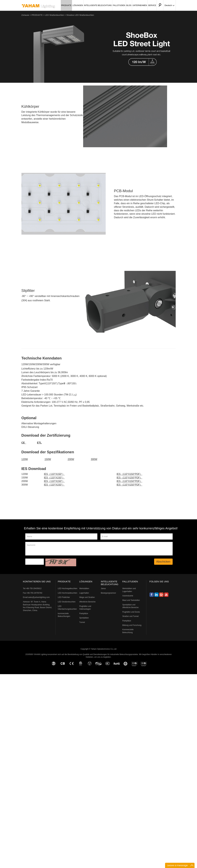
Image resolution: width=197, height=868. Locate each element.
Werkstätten (84, 588)
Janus (103, 588)
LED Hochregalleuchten (68, 588)
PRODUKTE (66, 5)
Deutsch (169, 5)
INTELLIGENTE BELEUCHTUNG (98, 5)
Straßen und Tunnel (130, 616)
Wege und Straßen (87, 597)
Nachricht (99, 549)
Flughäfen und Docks (131, 612)
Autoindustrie (128, 596)
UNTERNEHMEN (140, 5)
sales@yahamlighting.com (39, 597)
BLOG (129, 5)
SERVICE (152, 5)
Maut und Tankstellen (131, 600)
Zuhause (25, 15)
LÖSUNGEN (78, 5)
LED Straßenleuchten (54, 15)
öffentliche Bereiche (87, 602)
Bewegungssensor (109, 593)
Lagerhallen (84, 593)
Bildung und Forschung (132, 625)
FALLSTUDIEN (119, 5)
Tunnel (82, 622)
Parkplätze (84, 613)
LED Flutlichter (64, 597)
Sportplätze (84, 618)
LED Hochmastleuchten (68, 593)
